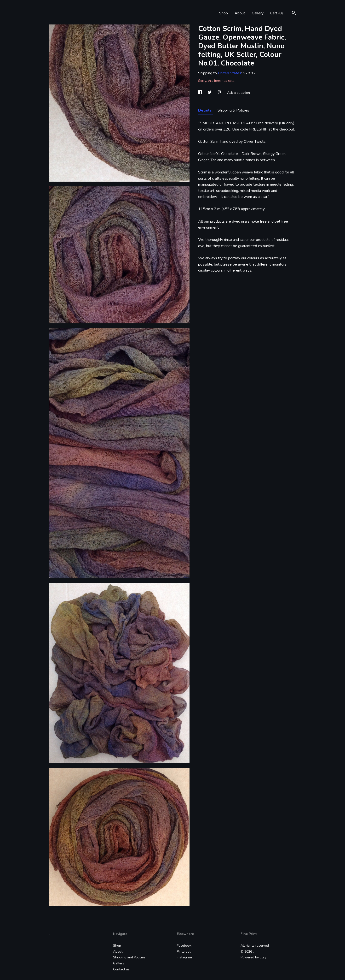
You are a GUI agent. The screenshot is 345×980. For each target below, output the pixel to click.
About (240, 13)
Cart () (277, 13)
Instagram (184, 957)
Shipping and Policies (129, 957)
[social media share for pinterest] (220, 93)
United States (230, 73)
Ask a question (239, 93)
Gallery (258, 13)
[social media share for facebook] (201, 93)
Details (205, 110)
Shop (224, 13)
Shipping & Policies (233, 110)
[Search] (294, 14)
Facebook (184, 946)
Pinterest (184, 952)
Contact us (121, 969)
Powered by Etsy (253, 957)
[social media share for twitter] (210, 93)
